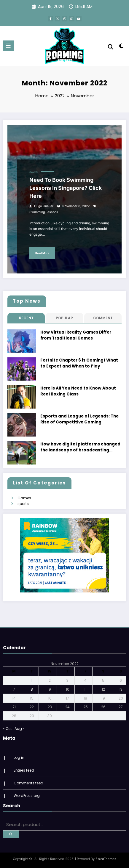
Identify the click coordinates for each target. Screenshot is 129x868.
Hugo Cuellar (44, 206)
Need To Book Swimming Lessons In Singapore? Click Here (66, 188)
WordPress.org (27, 796)
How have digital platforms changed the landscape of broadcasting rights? (80, 447)
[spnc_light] (121, 47)
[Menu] (8, 46)
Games (34, 172)
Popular (64, 318)
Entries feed (24, 770)
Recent (26, 318)
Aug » (20, 729)
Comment (103, 318)
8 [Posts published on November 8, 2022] (32, 689)
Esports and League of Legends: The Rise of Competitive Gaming (79, 419)
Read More (42, 253)
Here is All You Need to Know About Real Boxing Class (78, 391)
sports (23, 504)
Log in (19, 757)
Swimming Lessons (44, 212)
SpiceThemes (106, 859)
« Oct (7, 729)
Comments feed (28, 783)
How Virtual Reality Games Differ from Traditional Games (76, 335)
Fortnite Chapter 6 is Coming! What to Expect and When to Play (79, 363)
